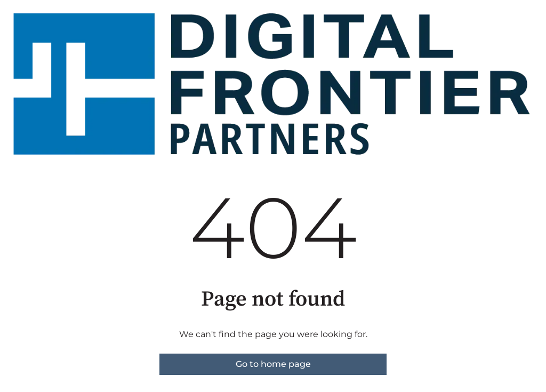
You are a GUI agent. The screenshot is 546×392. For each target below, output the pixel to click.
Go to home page (273, 364)
